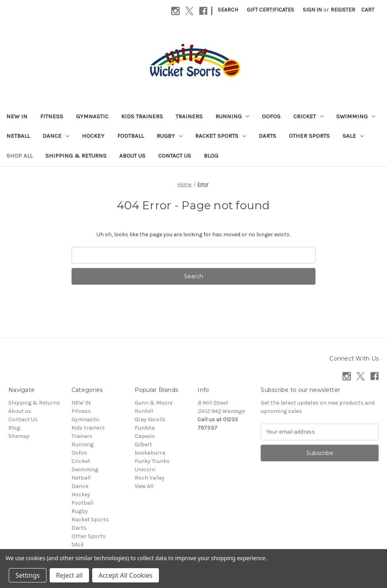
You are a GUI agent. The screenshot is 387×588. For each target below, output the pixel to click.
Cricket (308, 116)
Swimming (356, 116)
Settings (28, 575)
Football (131, 136)
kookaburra (150, 453)
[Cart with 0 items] (368, 10)
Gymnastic (92, 116)
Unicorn (145, 469)
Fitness (52, 116)
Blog (211, 156)
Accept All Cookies (126, 575)
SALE (353, 136)
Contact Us (175, 156)
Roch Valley (150, 478)
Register (343, 10)
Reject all (69, 575)
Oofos (271, 116)
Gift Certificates (270, 10)
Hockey (93, 136)
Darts (267, 136)
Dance (56, 136)
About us (132, 156)
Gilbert (143, 444)
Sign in (312, 10)
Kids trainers (142, 116)
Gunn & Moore (154, 403)
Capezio (145, 436)
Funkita (145, 428)
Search (228, 10)
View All (144, 486)
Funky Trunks (152, 461)
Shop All (19, 156)
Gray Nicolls (150, 419)
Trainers (189, 116)
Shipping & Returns (76, 156)
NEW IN (17, 116)
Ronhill (144, 411)
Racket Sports (221, 136)
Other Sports (309, 136)
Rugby (169, 136)
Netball (18, 136)
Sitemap (19, 436)
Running (232, 116)
